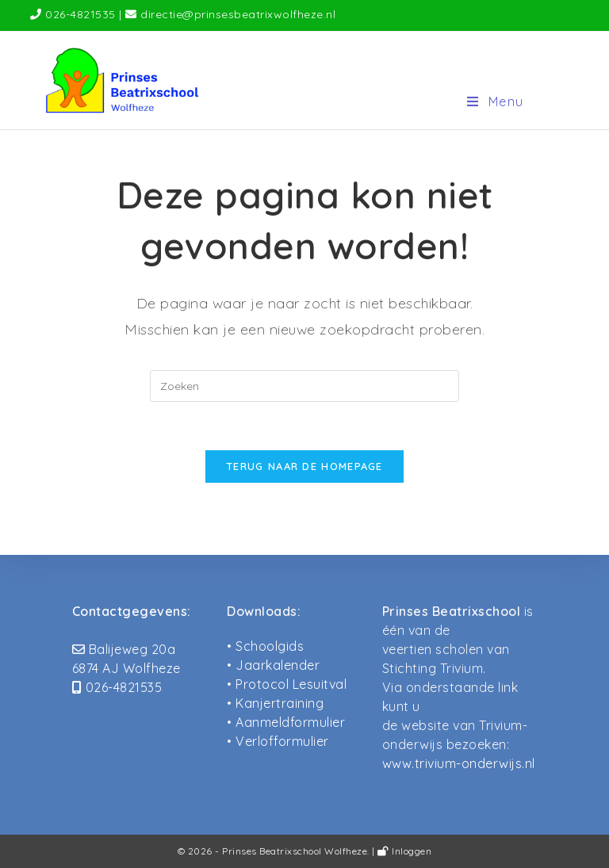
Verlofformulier (282, 741)
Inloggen (404, 851)
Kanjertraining (280, 703)
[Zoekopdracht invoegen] (304, 386)
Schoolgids (270, 646)
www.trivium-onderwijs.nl (459, 763)
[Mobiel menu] (495, 101)
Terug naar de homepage (304, 466)
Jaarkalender (278, 665)
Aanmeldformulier (290, 722)
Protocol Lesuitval (291, 684)
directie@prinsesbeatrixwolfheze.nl (238, 14)
